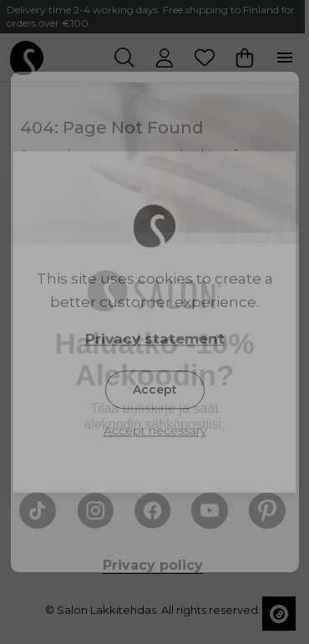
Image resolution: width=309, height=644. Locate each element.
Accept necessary (155, 431)
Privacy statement (155, 340)
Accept (155, 390)
